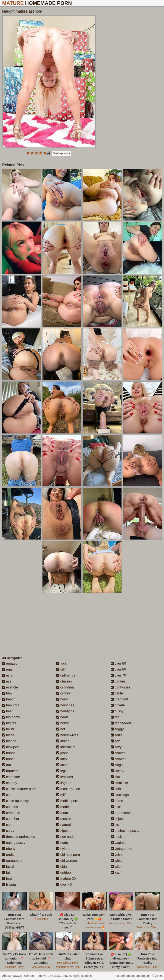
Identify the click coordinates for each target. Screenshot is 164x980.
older (62, 867)
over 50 (118, 663)
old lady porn (68, 855)
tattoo (117, 801)
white (117, 861)
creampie (11, 813)
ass (7, 681)
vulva (117, 855)
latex (62, 759)
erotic (8, 855)
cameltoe (11, 777)
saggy (117, 729)
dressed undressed (19, 837)
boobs (9, 753)
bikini (8, 729)
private (118, 705)
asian (8, 675)
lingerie (64, 783)
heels (62, 717)
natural (64, 825)
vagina (118, 843)
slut (115, 777)
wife (116, 867)
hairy (62, 699)
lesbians (65, 777)
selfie (117, 735)
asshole (10, 687)
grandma (65, 687)
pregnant (119, 699)
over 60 (118, 669)
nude (62, 843)
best (7, 711)
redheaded (121, 723)
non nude (65, 837)
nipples (64, 831)
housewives (67, 735)
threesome (121, 813)
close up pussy (15, 801)
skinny (117, 771)
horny (63, 723)
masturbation (68, 789)
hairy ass (65, 705)
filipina (9, 884)
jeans (62, 753)
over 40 (64, 884)
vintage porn (122, 849)
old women (67, 861)
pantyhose (120, 687)
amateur (10, 663)
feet (7, 879)
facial (8, 867)
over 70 (118, 675)
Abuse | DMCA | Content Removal (25, 976)
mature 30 (66, 879)
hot (61, 729)
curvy (8, 831)
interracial (66, 747)
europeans (12, 861)
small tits (119, 783)
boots (8, 759)
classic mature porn (19, 789)
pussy (117, 711)
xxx (115, 873)
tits (115, 825)
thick (116, 807)
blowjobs (11, 747)
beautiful (11, 705)
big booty (11, 717)
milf (61, 795)
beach (9, 699)
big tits (9, 723)
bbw (7, 693)
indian (63, 741)
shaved (118, 753)
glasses (64, 681)
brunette (10, 771)
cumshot (11, 819)
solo (116, 789)
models (64, 807)
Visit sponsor (62, 153)
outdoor (64, 873)
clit (6, 795)
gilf (61, 669)
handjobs (65, 711)
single (117, 765)
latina (62, 765)
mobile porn (67, 801)
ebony (9, 849)
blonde (9, 741)
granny (64, 693)
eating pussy (14, 843)
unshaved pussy (125, 831)
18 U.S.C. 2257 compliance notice (71, 976)
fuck (61, 663)
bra (7, 765)
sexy (116, 747)
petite (117, 693)
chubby (10, 783)
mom (62, 813)
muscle (64, 819)
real (115, 717)
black (8, 735)
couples (10, 807)
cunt (7, 825)
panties (118, 681)
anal (7, 669)
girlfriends (66, 675)
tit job (117, 819)
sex (115, 741)
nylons (63, 849)
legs (61, 771)
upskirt (118, 837)
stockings (120, 795)
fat (6, 873)
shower (118, 759)
